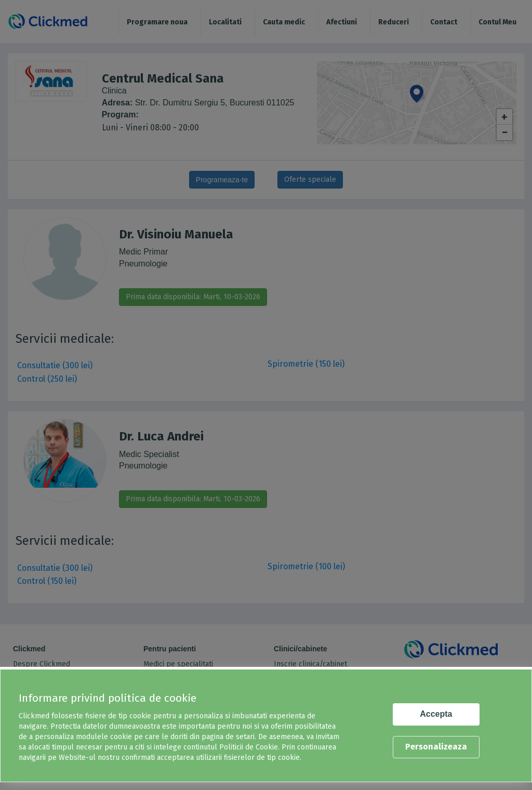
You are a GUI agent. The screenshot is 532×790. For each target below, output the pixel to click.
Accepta (436, 714)
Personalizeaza (436, 747)
